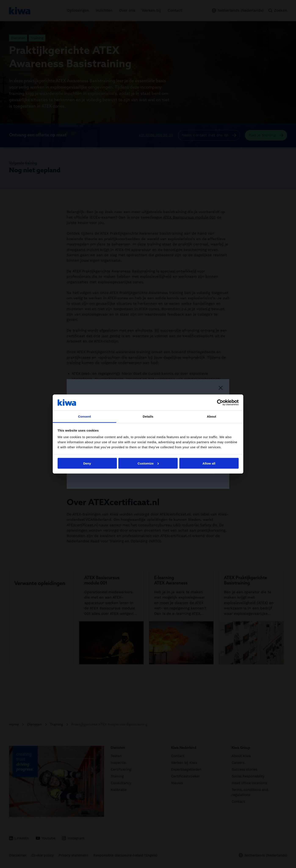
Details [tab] (148, 416)
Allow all (209, 463)
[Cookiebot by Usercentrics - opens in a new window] (220, 402)
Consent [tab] (85, 416)
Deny (87, 463)
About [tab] (212, 416)
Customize (148, 463)
